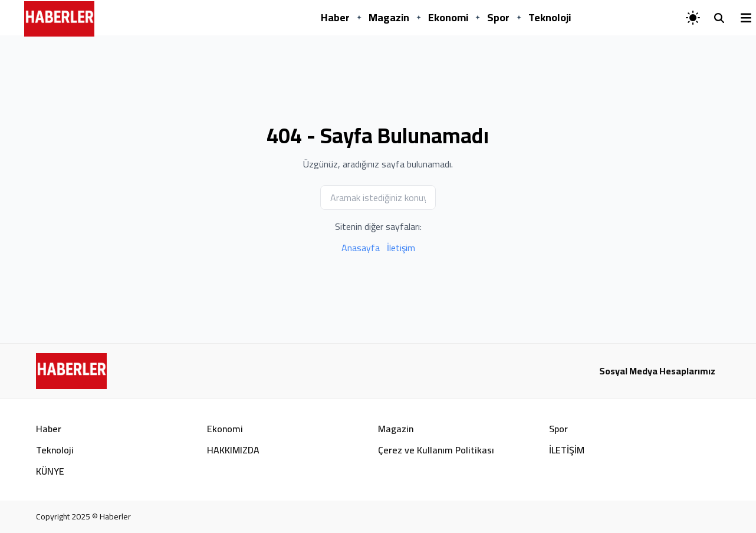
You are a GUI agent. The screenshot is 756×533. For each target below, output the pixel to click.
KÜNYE (50, 471)
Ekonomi (448, 17)
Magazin (389, 17)
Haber (335, 17)
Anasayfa (361, 248)
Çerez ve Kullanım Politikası (436, 450)
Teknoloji (550, 17)
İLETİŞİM (567, 450)
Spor (498, 17)
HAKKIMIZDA (233, 450)
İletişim (401, 248)
